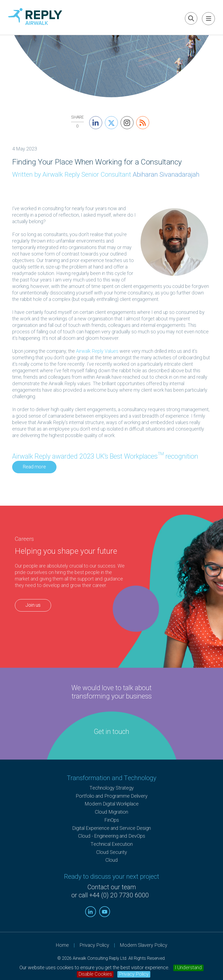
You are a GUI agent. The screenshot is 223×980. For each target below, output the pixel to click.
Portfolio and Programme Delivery (112, 796)
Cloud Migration (112, 812)
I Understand (188, 968)
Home (62, 945)
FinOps (112, 820)
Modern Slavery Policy (144, 945)
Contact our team (112, 887)
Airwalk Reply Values (97, 351)
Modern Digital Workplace (112, 804)
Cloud (112, 860)
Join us (33, 605)
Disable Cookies (95, 974)
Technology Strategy (112, 788)
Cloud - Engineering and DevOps (112, 836)
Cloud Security (112, 852)
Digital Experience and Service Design (112, 828)
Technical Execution (112, 844)
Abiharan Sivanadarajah (166, 175)
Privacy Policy (134, 974)
